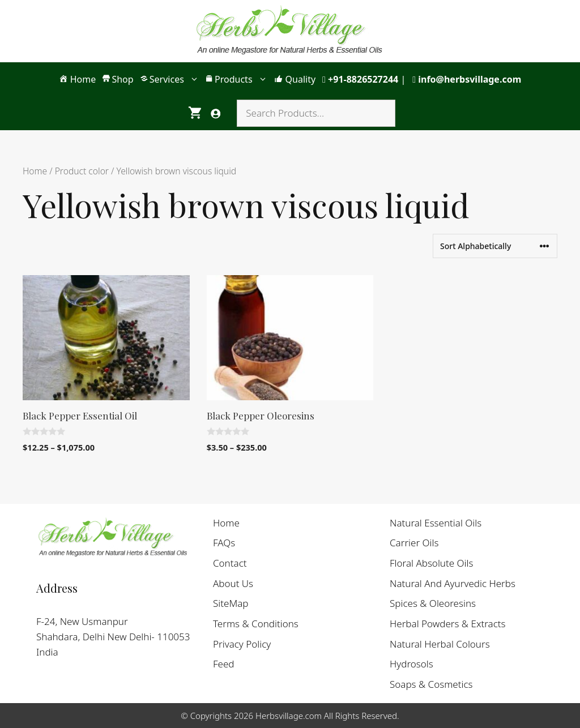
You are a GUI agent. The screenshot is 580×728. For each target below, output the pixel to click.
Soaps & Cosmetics (431, 684)
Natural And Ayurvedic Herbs (453, 583)
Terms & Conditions (256, 624)
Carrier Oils (414, 543)
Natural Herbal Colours (440, 644)
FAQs (224, 543)
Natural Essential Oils (436, 523)
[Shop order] (495, 246)
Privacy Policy (242, 644)
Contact (230, 563)
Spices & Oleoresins (433, 603)
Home (35, 171)
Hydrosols (411, 664)
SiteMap (231, 603)
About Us (233, 583)
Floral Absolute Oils (431, 563)
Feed (224, 664)
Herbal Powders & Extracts (448, 624)
